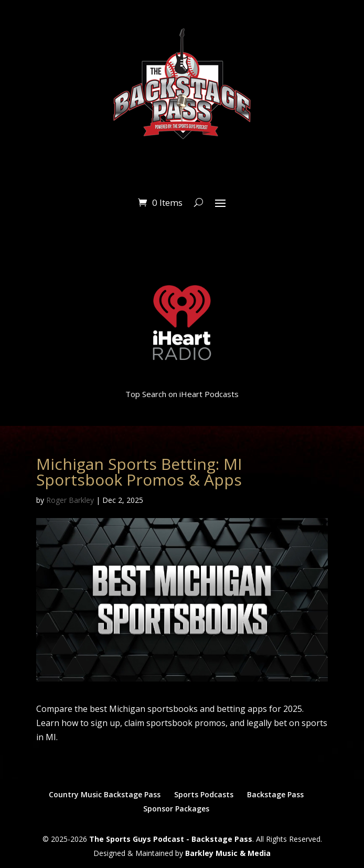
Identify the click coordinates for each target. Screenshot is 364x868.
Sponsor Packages (176, 809)
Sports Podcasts (204, 794)
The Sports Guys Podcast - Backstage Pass (171, 839)
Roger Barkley (70, 500)
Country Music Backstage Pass (105, 794)
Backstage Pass (275, 794)
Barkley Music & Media (228, 853)
